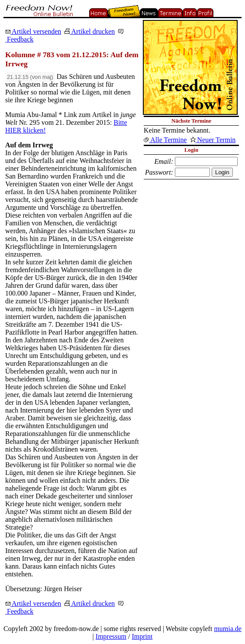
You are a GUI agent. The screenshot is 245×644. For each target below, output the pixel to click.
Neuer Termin (213, 140)
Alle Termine (165, 140)
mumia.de (228, 629)
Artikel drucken (90, 31)
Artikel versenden (33, 31)
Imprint (142, 636)
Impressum (111, 636)
